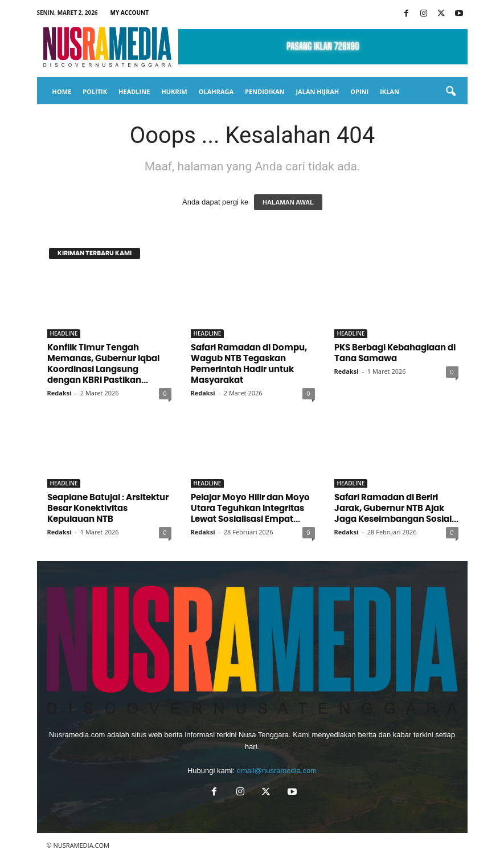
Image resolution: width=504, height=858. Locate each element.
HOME (62, 91)
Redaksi (60, 393)
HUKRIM (174, 91)
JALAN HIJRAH (317, 91)
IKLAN (390, 91)
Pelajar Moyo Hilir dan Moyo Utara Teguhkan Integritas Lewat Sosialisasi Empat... (250, 508)
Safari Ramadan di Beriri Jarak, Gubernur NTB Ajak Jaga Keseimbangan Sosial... (396, 508)
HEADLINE (134, 91)
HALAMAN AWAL (288, 202)
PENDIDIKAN (265, 91)
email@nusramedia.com (277, 771)
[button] (450, 92)
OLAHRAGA (216, 91)
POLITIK (95, 91)
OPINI (359, 91)
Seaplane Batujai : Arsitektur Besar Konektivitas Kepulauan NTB (108, 508)
